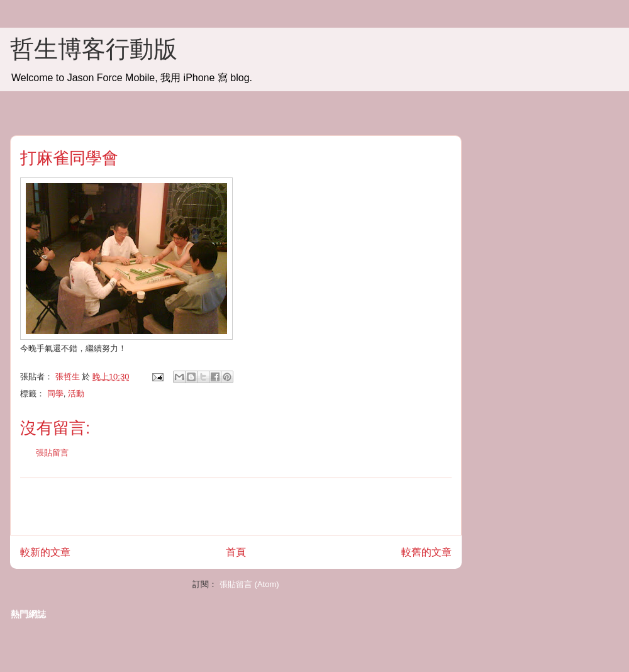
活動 (76, 394)
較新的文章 (45, 552)
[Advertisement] (236, 507)
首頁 (236, 552)
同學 (55, 394)
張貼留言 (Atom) (249, 584)
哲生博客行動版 (94, 49)
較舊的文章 (426, 552)
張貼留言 (52, 453)
